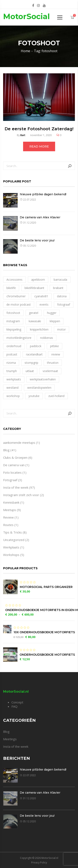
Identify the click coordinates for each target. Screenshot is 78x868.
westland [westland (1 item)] (12, 388)
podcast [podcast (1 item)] (12, 354)
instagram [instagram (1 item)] (13, 321)
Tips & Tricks (12, 532)
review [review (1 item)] (56, 354)
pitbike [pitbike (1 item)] (54, 346)
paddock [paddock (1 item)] (36, 346)
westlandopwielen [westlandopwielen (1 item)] (39, 388)
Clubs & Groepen (15, 457)
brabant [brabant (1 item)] (58, 288)
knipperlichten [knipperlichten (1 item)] (39, 329)
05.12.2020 (28, 246)
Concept (17, 702)
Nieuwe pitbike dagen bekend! (43, 194)
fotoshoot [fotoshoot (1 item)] (13, 313)
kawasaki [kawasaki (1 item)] (35, 321)
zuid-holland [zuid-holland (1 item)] (56, 396)
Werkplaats (11, 547)
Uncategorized (14, 540)
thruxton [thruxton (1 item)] (53, 363)
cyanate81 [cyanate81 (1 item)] (41, 296)
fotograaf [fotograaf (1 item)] (64, 304)
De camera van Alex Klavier (40, 217)
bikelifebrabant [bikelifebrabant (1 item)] (34, 288)
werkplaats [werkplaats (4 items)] (14, 379)
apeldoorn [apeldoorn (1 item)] (38, 280)
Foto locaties (12, 472)
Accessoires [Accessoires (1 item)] (14, 280)
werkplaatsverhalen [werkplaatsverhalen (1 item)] (43, 379)
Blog (6, 450)
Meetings (10, 739)
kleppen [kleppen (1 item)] (55, 321)
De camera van (14, 465)
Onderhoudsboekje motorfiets (47, 655)
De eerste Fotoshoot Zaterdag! (39, 129)
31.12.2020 (28, 223)
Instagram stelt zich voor (21, 495)
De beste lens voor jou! (37, 240)
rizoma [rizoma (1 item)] (11, 363)
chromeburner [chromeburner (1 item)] (16, 296)
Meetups (10, 510)
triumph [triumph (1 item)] (12, 371)
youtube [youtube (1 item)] (34, 396)
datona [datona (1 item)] (62, 296)
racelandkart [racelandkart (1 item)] (34, 354)
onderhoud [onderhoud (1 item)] (14, 346)
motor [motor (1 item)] (61, 329)
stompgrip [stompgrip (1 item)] (31, 363)
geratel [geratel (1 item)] (34, 313)
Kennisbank (11, 502)
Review (8, 517)
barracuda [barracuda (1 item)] (60, 280)
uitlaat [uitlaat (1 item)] (30, 371)
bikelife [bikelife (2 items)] (11, 288)
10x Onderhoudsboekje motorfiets (44, 632)
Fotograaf (10, 480)
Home (25, 51)
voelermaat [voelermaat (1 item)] (50, 371)
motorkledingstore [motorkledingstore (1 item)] (19, 338)
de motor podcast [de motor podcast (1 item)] (19, 304)
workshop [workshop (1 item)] (13, 396)
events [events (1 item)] (44, 304)
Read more (39, 146)
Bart (23, 135)
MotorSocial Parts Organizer (46, 587)
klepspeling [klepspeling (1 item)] (14, 329)
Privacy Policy (39, 862)
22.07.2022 (28, 200)
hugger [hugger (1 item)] (52, 313)
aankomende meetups (19, 443)
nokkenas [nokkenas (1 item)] (47, 338)
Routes (8, 525)
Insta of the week (16, 487)
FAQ (14, 706)
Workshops (11, 555)
